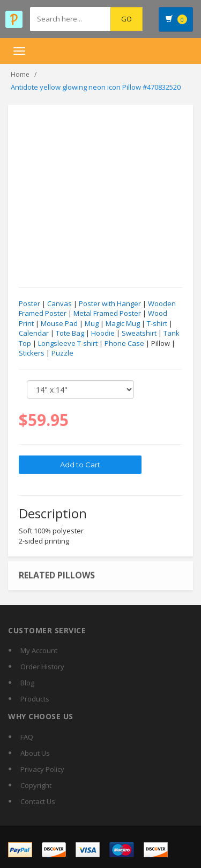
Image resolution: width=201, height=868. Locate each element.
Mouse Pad (59, 323)
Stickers (32, 353)
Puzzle (62, 353)
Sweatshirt (139, 334)
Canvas (59, 303)
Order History (42, 667)
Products (35, 699)
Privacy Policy (42, 769)
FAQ (27, 737)
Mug (92, 323)
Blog (27, 683)
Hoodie (103, 334)
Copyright (36, 785)
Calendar (34, 334)
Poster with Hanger (110, 303)
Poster (29, 303)
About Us (35, 753)
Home (20, 74)
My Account (39, 650)
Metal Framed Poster (107, 314)
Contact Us (38, 801)
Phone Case (124, 344)
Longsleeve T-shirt (68, 344)
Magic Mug (123, 323)
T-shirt (157, 323)
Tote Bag (70, 334)
